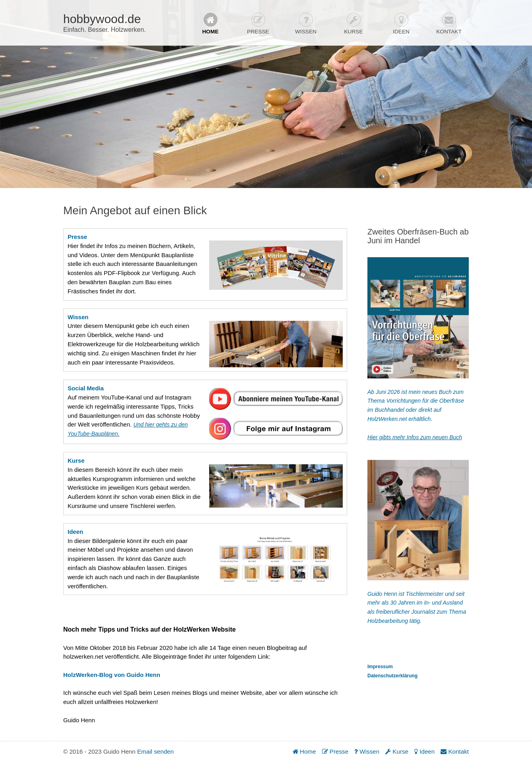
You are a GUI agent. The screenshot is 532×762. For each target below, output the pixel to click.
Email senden (155, 751)
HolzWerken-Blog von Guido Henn (112, 675)
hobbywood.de (102, 19)
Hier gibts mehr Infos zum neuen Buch (415, 437)
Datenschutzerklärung (392, 676)
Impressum (380, 667)
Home (210, 24)
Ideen (401, 24)
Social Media (86, 388)
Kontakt (449, 24)
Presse (258, 24)
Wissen (306, 24)
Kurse (353, 24)
